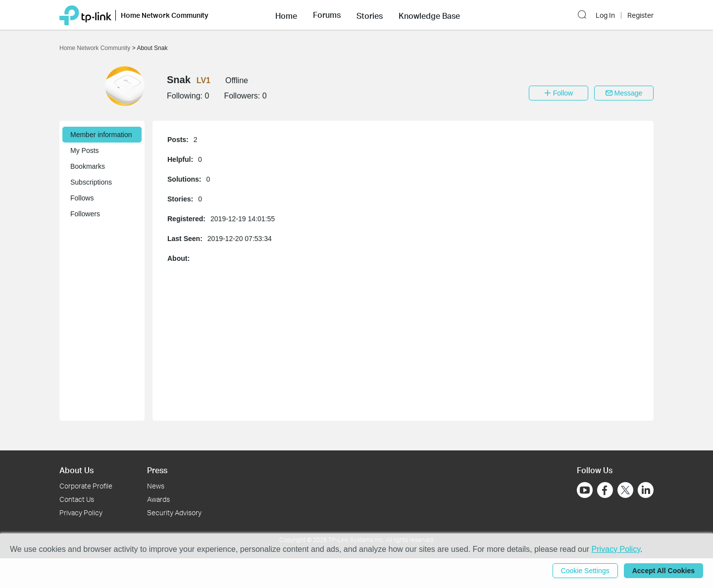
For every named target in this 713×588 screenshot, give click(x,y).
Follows (82, 198)
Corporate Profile (86, 486)
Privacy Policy (81, 513)
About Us (76, 470)
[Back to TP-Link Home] (85, 15)
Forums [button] (327, 15)
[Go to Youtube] (585, 490)
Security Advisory (174, 513)
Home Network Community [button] (165, 15)
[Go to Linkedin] (646, 490)
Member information (101, 135)
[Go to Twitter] (625, 491)
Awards (158, 499)
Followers (85, 214)
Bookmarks (88, 166)
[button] (286, 15)
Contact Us (77, 499)
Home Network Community (96, 48)
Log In (605, 15)
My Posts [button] (85, 150)
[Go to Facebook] (605, 490)
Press (157, 470)
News (156, 486)
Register (640, 15)
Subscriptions (91, 182)
